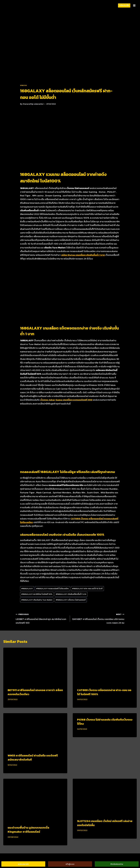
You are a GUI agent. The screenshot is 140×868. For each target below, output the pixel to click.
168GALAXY (27, 588)
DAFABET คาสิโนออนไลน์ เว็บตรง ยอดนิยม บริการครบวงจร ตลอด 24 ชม (98, 618)
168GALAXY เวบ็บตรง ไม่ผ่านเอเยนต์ (71, 600)
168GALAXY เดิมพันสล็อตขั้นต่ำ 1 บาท (71, 594)
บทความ (23, 85)
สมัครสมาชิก (124, 5)
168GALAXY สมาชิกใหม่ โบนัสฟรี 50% (37, 594)
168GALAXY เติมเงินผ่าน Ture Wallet (37, 600)
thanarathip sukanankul (33, 104)
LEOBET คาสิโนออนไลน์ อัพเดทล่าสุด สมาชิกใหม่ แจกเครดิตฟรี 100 (42, 618)
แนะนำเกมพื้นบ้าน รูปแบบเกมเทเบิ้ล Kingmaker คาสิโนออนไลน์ (28, 830)
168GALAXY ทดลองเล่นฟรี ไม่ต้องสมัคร (52, 588)
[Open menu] (134, 5)
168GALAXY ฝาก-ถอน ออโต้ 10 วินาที (87, 588)
